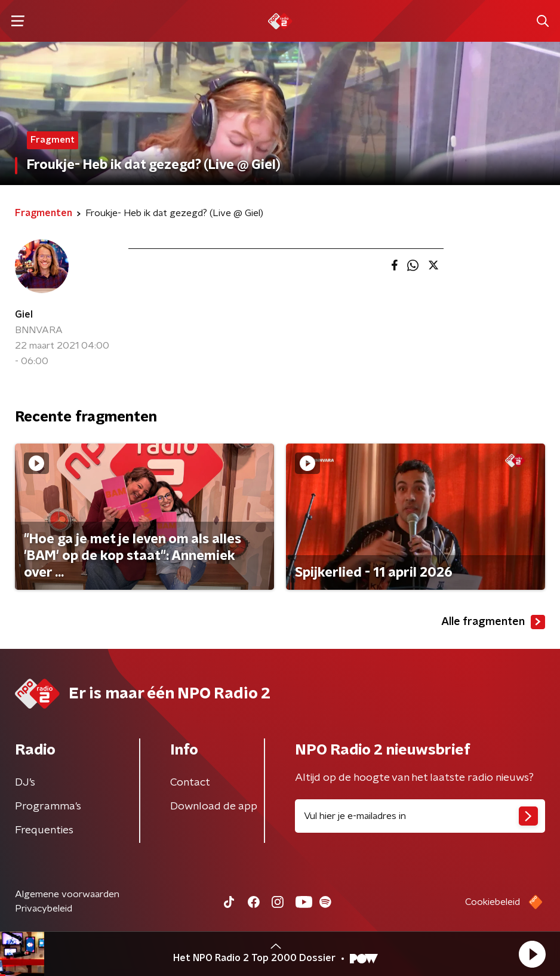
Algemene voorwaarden (67, 894)
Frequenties (44, 830)
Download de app (214, 806)
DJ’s (25, 783)
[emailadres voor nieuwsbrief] (420, 816)
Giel (24, 315)
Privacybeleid (44, 909)
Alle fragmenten (493, 622)
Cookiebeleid (493, 902)
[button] (532, 954)
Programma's (48, 806)
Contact (190, 783)
